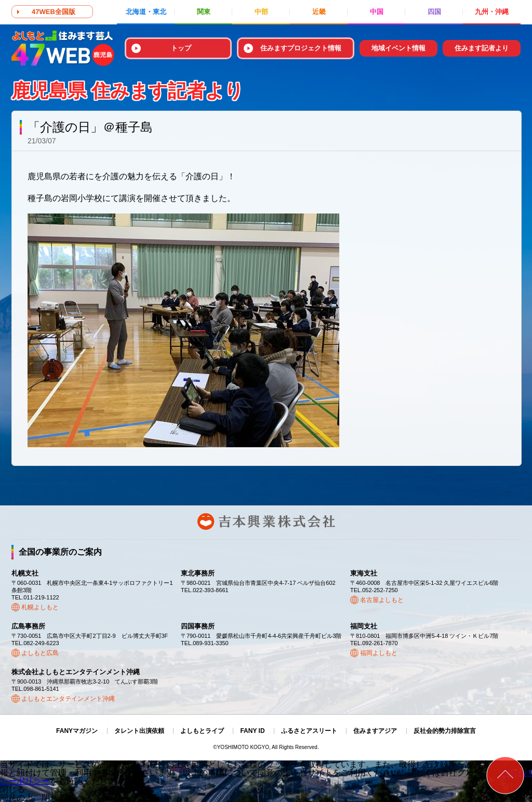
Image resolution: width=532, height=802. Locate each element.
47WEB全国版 (54, 12)
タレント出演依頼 (139, 731)
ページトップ (505, 775)
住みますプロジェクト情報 (301, 48)
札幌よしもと (40, 607)
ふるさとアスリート (309, 731)
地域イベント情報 (398, 48)
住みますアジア (375, 731)
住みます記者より (482, 48)
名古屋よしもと (382, 600)
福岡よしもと (379, 653)
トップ (181, 48)
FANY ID (252, 731)
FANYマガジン (77, 731)
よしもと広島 (40, 653)
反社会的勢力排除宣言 (445, 731)
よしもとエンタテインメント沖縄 (68, 699)
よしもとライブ (202, 731)
